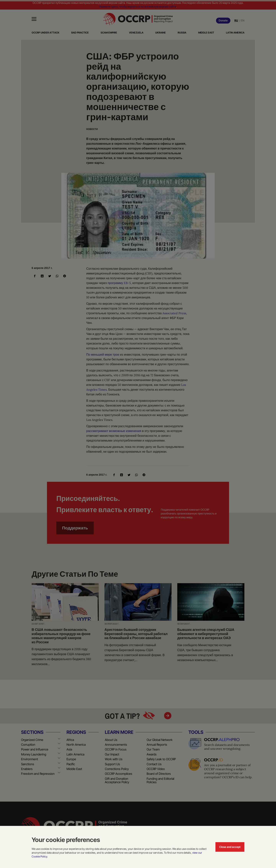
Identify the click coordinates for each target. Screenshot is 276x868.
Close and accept (230, 847)
